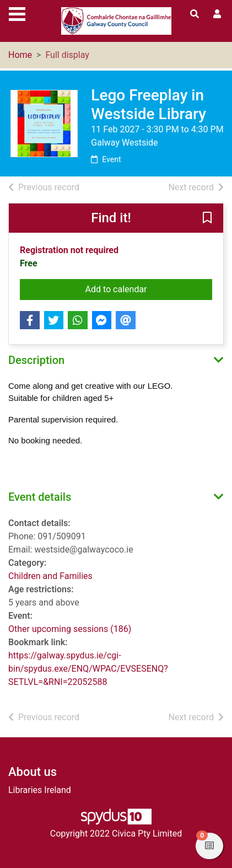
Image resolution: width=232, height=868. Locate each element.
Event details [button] (40, 497)
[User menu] (217, 14)
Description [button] (36, 360)
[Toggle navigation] (17, 13)
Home (20, 55)
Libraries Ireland (40, 790)
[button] (207, 219)
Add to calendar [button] (149, 288)
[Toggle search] (195, 14)
